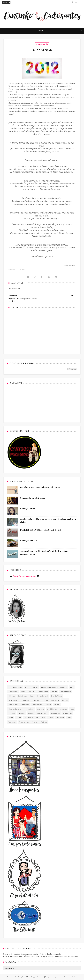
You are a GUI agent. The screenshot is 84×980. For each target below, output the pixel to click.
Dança (32, 696)
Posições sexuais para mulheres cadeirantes (40, 487)
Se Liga (18, 718)
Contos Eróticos (65, 692)
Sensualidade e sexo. (31, 718)
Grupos (57, 705)
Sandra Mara (67, 713)
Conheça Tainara (28, 509)
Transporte (12, 722)
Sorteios (50, 718)
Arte (72, 687)
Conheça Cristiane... (29, 540)
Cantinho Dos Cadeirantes (24, 576)
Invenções (40, 709)
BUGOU (31, 692)
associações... (13, 692)
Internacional (29, 709)
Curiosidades (22, 696)
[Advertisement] (42, 331)
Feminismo (25, 705)
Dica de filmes (57, 696)
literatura (63, 709)
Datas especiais (42, 44)
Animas (35, 687)
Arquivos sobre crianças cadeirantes (54, 687)
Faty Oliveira (13, 705)
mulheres (12, 713)
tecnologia (60, 718)
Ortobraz (21, 713)
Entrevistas (55, 700)
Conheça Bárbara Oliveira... (32, 498)
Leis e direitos (52, 709)
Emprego (45, 700)
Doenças (26, 700)
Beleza (23, 692)
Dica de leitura (14, 700)
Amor (27, 687)
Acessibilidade (17, 687)
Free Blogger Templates (36, 977)
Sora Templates (20, 977)
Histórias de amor (15, 709)
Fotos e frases (37, 705)
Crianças (12, 696)
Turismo (35, 722)
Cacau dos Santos (70, 977)
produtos (31, 713)
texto (69, 718)
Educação (35, 700)
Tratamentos (24, 722)
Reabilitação (55, 713)
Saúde (11, 718)
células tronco (43, 692)
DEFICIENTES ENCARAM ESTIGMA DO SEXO (41, 530)
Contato (54, 692)
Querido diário (43, 713)
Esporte (65, 700)
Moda (72, 709)
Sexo (43, 718)
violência (44, 722)
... (9, 687)
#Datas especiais (17, 270)
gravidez (48, 705)
